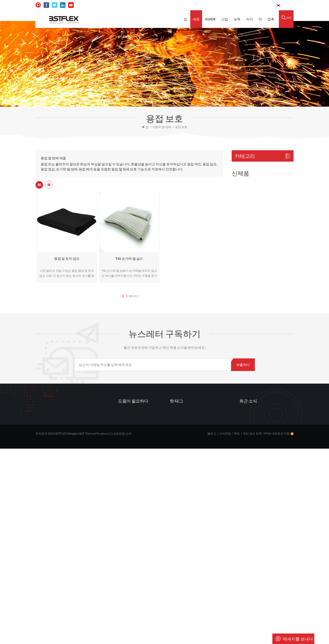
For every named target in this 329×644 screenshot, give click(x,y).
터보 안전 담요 (269, 334)
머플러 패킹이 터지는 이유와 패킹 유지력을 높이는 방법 (266, 538)
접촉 (271, 19)
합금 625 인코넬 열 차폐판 (272, 368)
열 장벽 (178, 576)
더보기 (263, 290)
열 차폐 (178, 536)
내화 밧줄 (241, 221)
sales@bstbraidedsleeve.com (215, 5)
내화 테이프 (243, 203)
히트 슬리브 (243, 176)
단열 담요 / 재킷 (246, 194)
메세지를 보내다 (293, 639)
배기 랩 (178, 568)
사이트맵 (225, 629)
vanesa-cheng (61, 583)
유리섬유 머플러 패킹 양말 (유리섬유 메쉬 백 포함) (273, 276)
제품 (196, 19)
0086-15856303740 (257, 5)
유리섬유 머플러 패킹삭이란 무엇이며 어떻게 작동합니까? (266, 560)
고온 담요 (179, 552)
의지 (249, 19)
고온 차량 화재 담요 (186, 592)
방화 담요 (241, 185)
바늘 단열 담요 (245, 230)
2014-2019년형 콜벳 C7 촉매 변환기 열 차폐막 (274, 400)
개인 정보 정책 (252, 629)
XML (237, 629)
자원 (124, 568)
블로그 (212, 629)
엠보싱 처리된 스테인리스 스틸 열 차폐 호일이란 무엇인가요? (266, 582)
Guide (210, 19)
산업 (225, 19)
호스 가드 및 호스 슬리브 (252, 239)
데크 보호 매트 (183, 584)
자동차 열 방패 (245, 167)
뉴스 (124, 576)
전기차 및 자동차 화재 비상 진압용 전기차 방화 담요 (273, 308)
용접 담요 (179, 544)
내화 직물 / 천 (244, 212)
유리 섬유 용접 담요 (186, 560)
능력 (237, 19)
